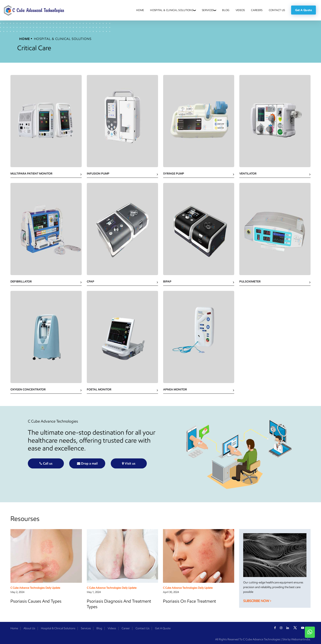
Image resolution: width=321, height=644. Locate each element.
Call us (46, 463)
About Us (29, 628)
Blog (226, 10)
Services (208, 10)
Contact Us (277, 10)
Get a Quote (303, 10)
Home (140, 10)
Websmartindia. (301, 639)
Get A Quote (163, 628)
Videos (240, 10)
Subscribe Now (257, 601)
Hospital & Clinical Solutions (172, 10)
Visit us (129, 463)
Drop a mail (87, 463)
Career (126, 628)
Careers (257, 10)
